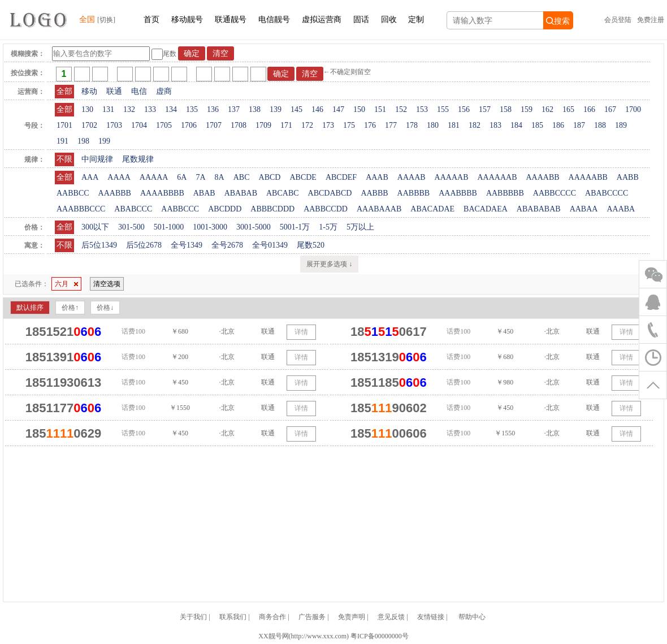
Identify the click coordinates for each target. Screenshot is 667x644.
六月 (66, 284)
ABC (242, 177)
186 (558, 125)
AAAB (377, 177)
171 (286, 125)
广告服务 (312, 617)
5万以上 (360, 227)
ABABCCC (133, 209)
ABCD (270, 177)
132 (129, 109)
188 (600, 125)
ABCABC (283, 193)
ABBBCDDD (272, 209)
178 (412, 125)
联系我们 (233, 617)
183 (495, 125)
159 (527, 109)
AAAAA (154, 177)
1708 (239, 125)
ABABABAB (539, 209)
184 (516, 125)
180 (433, 125)
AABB (628, 177)
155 (443, 109)
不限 (64, 159)
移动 (89, 91)
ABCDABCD (330, 193)
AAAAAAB (497, 177)
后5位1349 (99, 245)
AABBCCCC (555, 193)
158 (506, 109)
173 (328, 125)
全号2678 (227, 245)
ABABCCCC (607, 193)
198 (83, 141)
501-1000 (169, 227)
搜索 (558, 21)
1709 (263, 125)
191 (62, 141)
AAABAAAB (379, 209)
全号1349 (187, 245)
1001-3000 (210, 227)
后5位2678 (144, 245)
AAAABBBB (162, 193)
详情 (301, 332)
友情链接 (431, 617)
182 (475, 125)
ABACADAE (432, 209)
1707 (214, 125)
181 (454, 125)
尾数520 (311, 245)
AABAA (584, 209)
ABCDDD (225, 209)
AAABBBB (458, 193)
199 (104, 141)
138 (255, 109)
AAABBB (115, 193)
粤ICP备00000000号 (380, 636)
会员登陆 (618, 20)
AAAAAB (452, 177)
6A (182, 177)
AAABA (621, 209)
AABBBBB (505, 193)
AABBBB (414, 193)
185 (537, 125)
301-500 (131, 227)
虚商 (164, 91)
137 (234, 109)
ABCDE (303, 177)
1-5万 (328, 227)
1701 (64, 125)
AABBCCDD (326, 209)
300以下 (95, 227)
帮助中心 (472, 617)
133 (150, 109)
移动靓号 (187, 20)
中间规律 (97, 159)
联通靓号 (231, 20)
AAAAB (412, 177)
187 (579, 125)
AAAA (119, 177)
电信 (139, 91)
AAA (90, 177)
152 (401, 109)
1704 (139, 125)
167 (610, 109)
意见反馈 (391, 617)
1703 (114, 125)
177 (391, 125)
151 (380, 109)
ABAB (204, 193)
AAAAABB (588, 177)
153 (422, 109)
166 (589, 109)
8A (220, 177)
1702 (89, 125)
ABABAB (241, 193)
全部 (64, 91)
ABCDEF (341, 177)
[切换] (106, 20)
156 (464, 109)
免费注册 (651, 20)
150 (359, 109)
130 (87, 109)
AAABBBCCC (81, 209)
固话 (361, 20)
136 (213, 109)
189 (621, 125)
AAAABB (542, 177)
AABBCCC (180, 209)
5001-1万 (295, 227)
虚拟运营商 (322, 20)
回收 (389, 20)
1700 (633, 109)
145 (296, 109)
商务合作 (272, 617)
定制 (416, 20)
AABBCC (73, 193)
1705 (164, 125)
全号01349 (270, 245)
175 (349, 125)
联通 (114, 91)
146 (317, 109)
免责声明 (352, 617)
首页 (151, 20)
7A (200, 177)
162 (547, 109)
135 (192, 109)
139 (276, 109)
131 (108, 109)
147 (338, 109)
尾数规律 (138, 159)
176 (370, 125)
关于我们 (193, 617)
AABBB (374, 193)
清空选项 (107, 284)
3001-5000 (254, 227)
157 (485, 109)
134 (171, 109)
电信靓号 (274, 20)
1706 (189, 125)
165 (568, 109)
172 (307, 125)
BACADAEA (486, 209)
